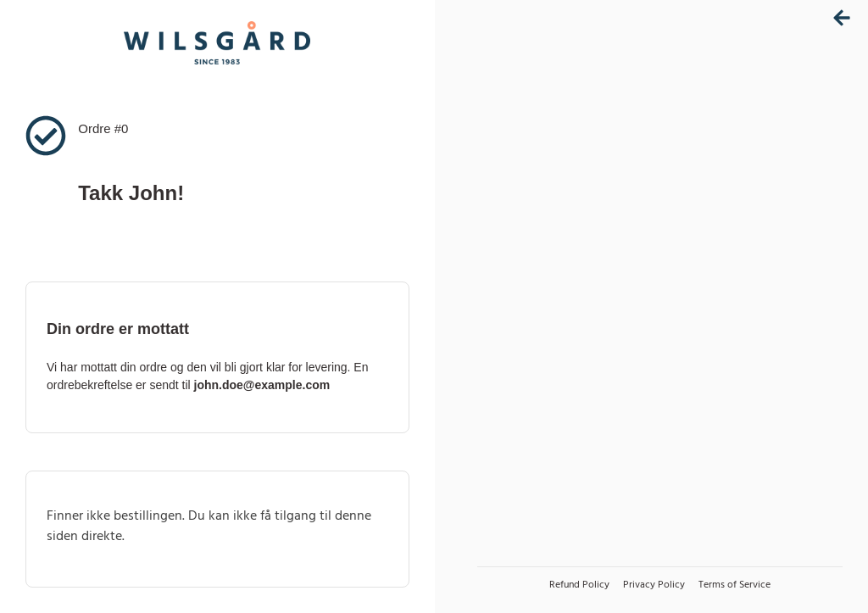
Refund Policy (579, 585)
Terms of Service (734, 585)
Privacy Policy (654, 585)
